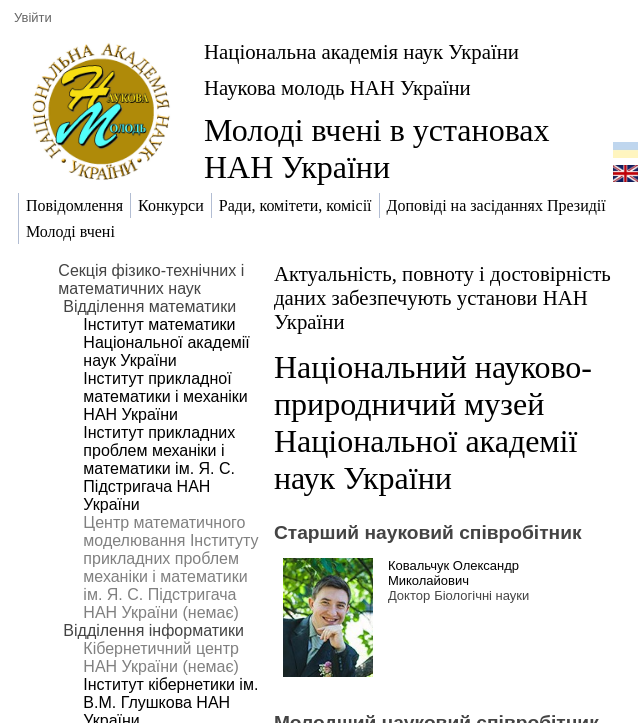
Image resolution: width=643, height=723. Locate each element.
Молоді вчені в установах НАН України (377, 148)
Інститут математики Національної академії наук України (166, 342)
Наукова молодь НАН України (337, 87)
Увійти (33, 17)
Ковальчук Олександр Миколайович (453, 573)
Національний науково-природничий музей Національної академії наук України (433, 422)
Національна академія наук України (361, 51)
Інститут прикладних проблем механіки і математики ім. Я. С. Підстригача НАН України (159, 468)
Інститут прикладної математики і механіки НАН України (165, 396)
